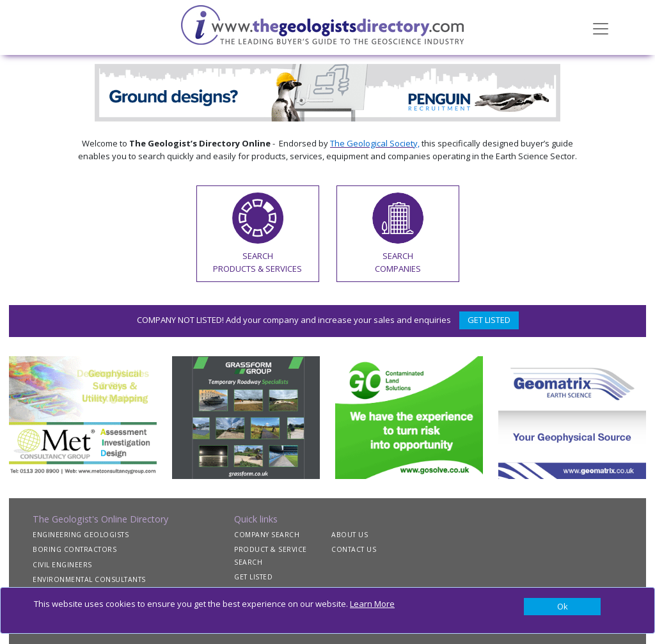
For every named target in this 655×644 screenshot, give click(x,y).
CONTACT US (354, 549)
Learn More (372, 604)
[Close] (562, 607)
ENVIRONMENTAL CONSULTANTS (89, 579)
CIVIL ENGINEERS (62, 565)
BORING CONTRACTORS (75, 549)
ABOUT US (350, 535)
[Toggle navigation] (601, 27)
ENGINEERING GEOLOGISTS (81, 535)
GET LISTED (489, 320)
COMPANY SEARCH (267, 535)
